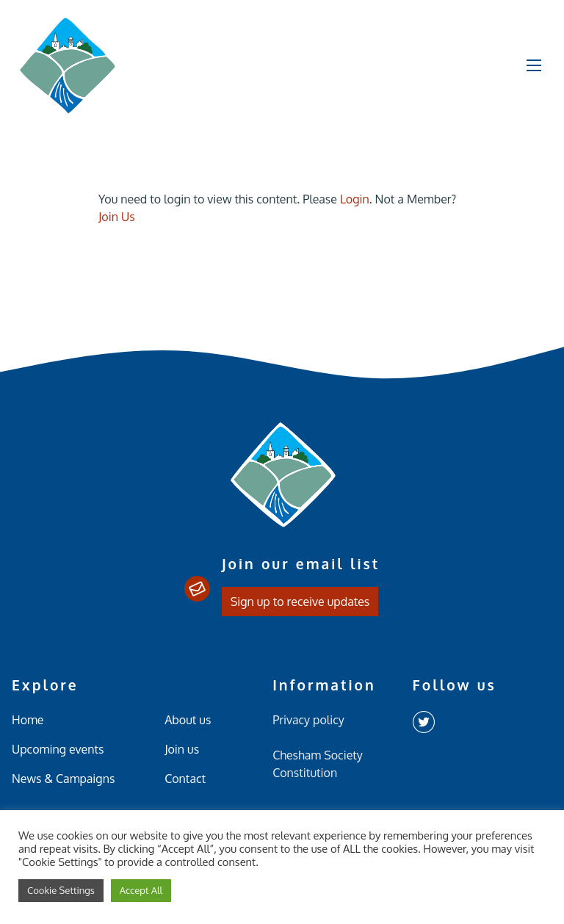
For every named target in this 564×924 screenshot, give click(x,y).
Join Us (117, 217)
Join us (182, 749)
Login (355, 199)
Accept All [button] (141, 890)
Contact (185, 779)
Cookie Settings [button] (61, 890)
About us (188, 720)
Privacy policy (308, 720)
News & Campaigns (63, 779)
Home (28, 720)
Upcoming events (58, 749)
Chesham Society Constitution (318, 764)
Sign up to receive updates (300, 602)
